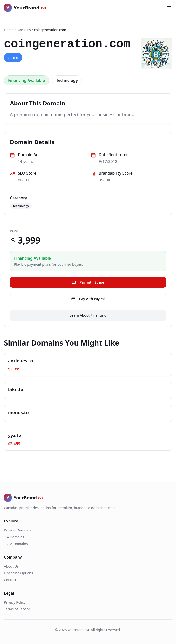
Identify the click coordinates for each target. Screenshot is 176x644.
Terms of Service (17, 609)
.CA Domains (14, 537)
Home (9, 30)
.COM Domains (16, 544)
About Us (11, 566)
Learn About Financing (88, 315)
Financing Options (18, 573)
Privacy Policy (15, 602)
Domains (24, 30)
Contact (10, 580)
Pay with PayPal (88, 299)
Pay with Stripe (88, 282)
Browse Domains (17, 530)
